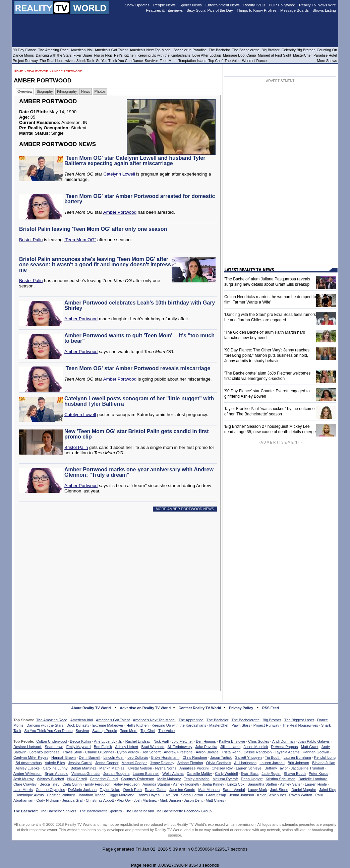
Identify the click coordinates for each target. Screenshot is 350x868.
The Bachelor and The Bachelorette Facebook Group (168, 811)
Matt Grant (310, 747)
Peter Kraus (318, 774)
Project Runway (266, 725)
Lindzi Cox (236, 784)
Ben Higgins (206, 741)
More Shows (327, 61)
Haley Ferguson (126, 784)
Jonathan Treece (92, 795)
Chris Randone (195, 757)
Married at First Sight (274, 55)
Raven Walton (301, 795)
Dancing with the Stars (45, 725)
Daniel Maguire (304, 790)
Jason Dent (193, 800)
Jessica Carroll (80, 763)
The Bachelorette (246, 720)
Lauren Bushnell (146, 774)
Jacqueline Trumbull (307, 768)
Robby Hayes (149, 795)
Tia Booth (273, 757)
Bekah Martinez (83, 768)
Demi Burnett (90, 757)
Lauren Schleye (248, 768)
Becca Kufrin (80, 741)
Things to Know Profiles (257, 10)
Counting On (327, 50)
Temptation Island (192, 61)
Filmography (67, 91)
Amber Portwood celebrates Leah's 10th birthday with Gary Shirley (140, 305)
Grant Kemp (216, 795)
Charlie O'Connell (100, 752)
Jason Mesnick (256, 747)
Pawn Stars (241, 725)
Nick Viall (161, 741)
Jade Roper (271, 774)
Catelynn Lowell (119, 174)
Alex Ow (124, 800)
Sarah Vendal (234, 790)
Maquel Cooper (134, 763)
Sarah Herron (192, 795)
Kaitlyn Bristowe (232, 741)
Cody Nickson (48, 800)
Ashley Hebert (127, 747)
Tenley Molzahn (197, 779)
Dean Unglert (252, 779)
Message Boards (295, 10)
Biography (45, 91)
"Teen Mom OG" (80, 240)
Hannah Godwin (316, 752)
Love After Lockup (207, 55)
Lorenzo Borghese (45, 752)
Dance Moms (23, 55)
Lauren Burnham (297, 757)
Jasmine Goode (182, 790)
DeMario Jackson (82, 790)
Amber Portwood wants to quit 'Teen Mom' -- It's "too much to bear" (139, 338)
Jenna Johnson (242, 795)
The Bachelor (217, 720)
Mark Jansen (170, 800)
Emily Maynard (79, 747)
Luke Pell (170, 795)
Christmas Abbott (100, 800)
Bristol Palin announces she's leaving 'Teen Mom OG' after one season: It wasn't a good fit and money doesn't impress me (95, 264)
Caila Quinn (72, 784)
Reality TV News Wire (317, 5)
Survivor (82, 731)
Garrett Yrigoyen (248, 757)
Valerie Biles (55, 763)
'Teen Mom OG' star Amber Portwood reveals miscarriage (137, 368)
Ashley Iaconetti (186, 784)
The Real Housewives (300, 725)
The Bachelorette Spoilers (101, 811)
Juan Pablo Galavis (314, 741)
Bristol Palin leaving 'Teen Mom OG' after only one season (93, 229)
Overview (25, 91)
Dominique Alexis (30, 795)
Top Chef (148, 731)
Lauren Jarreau (272, 763)
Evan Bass (250, 774)
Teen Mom (129, 731)
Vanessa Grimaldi (86, 774)
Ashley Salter (291, 784)
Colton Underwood (51, 741)
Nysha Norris (166, 768)
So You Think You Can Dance (48, 731)
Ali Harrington (245, 763)
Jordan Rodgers (116, 774)
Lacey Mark (258, 790)
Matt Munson (209, 790)
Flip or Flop (103, 55)
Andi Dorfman (283, 741)
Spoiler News (191, 5)
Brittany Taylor (276, 768)
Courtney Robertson (137, 779)
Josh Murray (24, 779)
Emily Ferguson (98, 784)
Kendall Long (325, 757)
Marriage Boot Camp (239, 55)
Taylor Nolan (110, 790)
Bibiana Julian (324, 763)
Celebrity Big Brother (298, 50)
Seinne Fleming (190, 763)
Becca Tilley (49, 784)
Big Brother (272, 720)
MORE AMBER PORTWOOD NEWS (185, 509)
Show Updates (137, 5)
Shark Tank (85, 61)
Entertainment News (223, 5)
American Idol (82, 720)
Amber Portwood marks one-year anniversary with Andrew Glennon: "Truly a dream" (139, 472)
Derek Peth (133, 790)
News (86, 91)
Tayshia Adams (287, 752)
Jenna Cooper (107, 763)
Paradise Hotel (325, 55)
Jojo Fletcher (182, 741)
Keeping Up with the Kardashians (179, 725)
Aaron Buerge (207, 752)
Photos (100, 91)
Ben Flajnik (103, 747)
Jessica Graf (73, 800)
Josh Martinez (145, 800)
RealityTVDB (38, 71)
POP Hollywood (282, 5)
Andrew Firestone (178, 752)
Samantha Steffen (262, 784)
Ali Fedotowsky (180, 747)
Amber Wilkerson (27, 774)
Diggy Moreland (122, 795)
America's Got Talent (113, 720)
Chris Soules (258, 741)
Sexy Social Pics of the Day (210, 10)
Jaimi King (328, 790)
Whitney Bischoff (51, 779)
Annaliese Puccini (194, 768)
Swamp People (105, 731)
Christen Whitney (61, 795)
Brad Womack (153, 747)
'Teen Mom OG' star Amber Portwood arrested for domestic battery (140, 199)
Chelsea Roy (222, 768)
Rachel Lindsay (138, 741)
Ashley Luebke (27, 768)
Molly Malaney (169, 779)
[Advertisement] (119, 578)
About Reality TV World (91, 708)
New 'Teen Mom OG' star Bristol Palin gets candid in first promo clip (137, 434)
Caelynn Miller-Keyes (31, 757)
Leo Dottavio (138, 757)
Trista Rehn (231, 752)
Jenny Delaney (162, 763)
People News (164, 5)
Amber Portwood (67, 71)
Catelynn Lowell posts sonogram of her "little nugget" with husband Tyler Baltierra (139, 401)
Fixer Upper (83, 55)
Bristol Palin (31, 240)
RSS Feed (271, 708)
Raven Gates (156, 790)
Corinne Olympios (50, 790)
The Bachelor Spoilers (58, 811)
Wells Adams (173, 774)
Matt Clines (215, 800)
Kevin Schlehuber (272, 795)
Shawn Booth (295, 774)
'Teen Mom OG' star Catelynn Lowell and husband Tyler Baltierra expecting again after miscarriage (135, 161)
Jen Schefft (151, 752)
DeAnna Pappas (284, 747)
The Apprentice (191, 720)
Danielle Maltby (199, 774)
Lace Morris (23, 790)
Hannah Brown (64, 757)
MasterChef (219, 725)
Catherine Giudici (104, 779)
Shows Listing (324, 10)
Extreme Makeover (108, 725)
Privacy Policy (241, 708)
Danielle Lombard (313, 779)
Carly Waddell (226, 774)
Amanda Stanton (156, 784)
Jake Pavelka (206, 747)
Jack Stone (279, 790)
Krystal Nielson (140, 768)
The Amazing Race (52, 720)
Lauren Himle (316, 784)
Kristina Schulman (280, 779)
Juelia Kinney (213, 784)
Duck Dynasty (78, 725)
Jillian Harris (230, 747)
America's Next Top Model (154, 720)
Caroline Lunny (55, 768)
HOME (18, 71)
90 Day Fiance (24, 50)
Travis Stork (72, 752)
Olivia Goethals (219, 763)
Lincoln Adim (114, 757)
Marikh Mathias (112, 768)
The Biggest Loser (299, 720)
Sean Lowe (54, 747)
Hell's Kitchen (137, 725)
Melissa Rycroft (225, 779)
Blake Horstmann (165, 757)
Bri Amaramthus (28, 763)
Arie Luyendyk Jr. (108, 741)
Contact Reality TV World (200, 708)
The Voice (166, 731)
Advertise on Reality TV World (145, 708)
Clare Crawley (25, 784)
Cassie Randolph (258, 752)
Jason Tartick (221, 757)
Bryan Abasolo (56, 774)
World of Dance (254, 61)
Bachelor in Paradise (190, 50)
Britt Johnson (298, 763)
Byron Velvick (128, 752)
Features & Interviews (165, 10)
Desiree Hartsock (27, 747)
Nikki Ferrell (77, 779)
